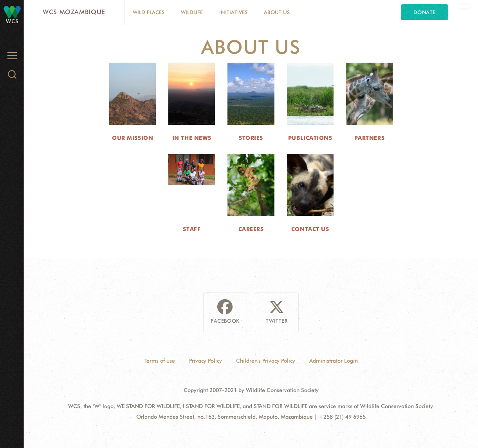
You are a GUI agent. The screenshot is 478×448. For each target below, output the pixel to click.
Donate (425, 12)
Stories (251, 138)
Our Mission (133, 138)
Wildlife (192, 12)
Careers (251, 229)
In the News (192, 138)
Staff (192, 229)
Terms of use (160, 361)
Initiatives (233, 12)
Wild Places (149, 12)
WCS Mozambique (74, 12)
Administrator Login (334, 361)
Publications (310, 138)
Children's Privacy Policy (266, 361)
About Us (277, 12)
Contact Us (310, 229)
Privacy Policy (206, 361)
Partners (369, 138)
